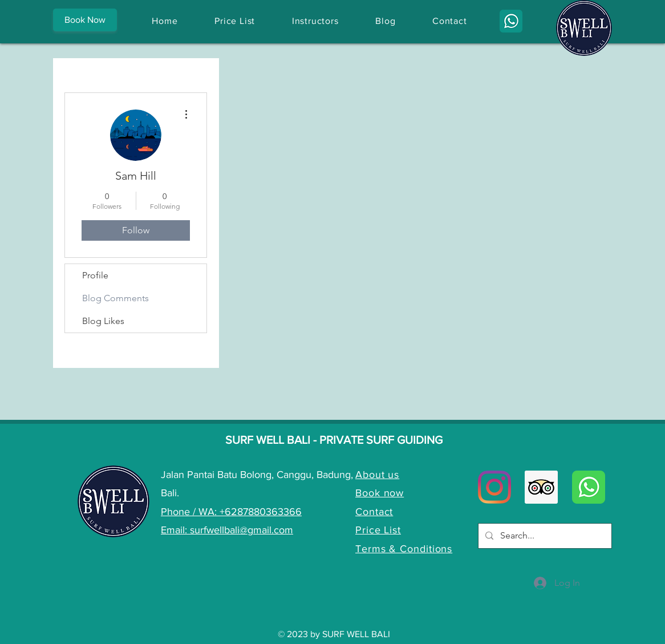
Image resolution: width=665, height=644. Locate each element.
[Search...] (544, 536)
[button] (85, 20)
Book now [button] (380, 493)
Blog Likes (103, 321)
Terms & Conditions (404, 549)
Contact (374, 512)
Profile (95, 275)
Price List (378, 530)
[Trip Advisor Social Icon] (541, 487)
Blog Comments (115, 298)
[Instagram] (494, 487)
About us (377, 475)
